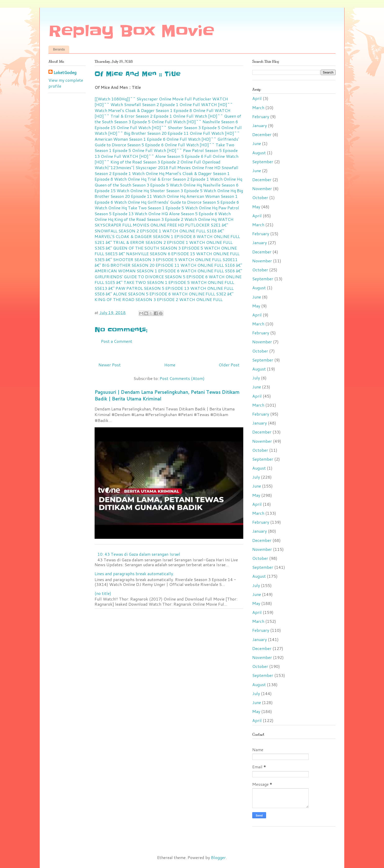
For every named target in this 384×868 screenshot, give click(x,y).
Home (170, 365)
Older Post (229, 365)
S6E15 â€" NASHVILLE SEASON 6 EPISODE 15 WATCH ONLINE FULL (172, 254)
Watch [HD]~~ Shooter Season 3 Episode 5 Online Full (190, 127)
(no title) (103, 593)
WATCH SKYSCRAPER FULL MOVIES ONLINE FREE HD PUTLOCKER (164, 222)
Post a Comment (117, 341)
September (263, 162)
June (257, 143)
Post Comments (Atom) (182, 378)
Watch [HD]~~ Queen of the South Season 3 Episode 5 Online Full (168, 119)
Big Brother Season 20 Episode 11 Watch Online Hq (169, 193)
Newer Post (110, 365)
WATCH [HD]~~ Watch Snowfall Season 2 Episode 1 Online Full (161, 102)
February (261, 116)
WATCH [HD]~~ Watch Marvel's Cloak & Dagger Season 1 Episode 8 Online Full (164, 107)
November (262, 188)
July (256, 378)
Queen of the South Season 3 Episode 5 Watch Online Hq (148, 185)
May (256, 207)
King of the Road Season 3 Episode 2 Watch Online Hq (165, 219)
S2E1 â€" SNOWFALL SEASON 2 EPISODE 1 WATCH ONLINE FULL (161, 228)
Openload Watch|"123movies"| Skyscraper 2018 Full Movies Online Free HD (158, 165)
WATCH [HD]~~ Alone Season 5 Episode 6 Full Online (174, 156)
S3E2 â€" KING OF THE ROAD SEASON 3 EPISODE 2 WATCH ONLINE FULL (164, 297)
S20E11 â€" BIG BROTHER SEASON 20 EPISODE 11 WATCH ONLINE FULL (166, 262)
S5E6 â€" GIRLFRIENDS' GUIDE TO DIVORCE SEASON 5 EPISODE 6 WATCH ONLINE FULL (168, 276)
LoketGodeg (65, 73)
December (262, 134)
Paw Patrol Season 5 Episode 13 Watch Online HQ (167, 210)
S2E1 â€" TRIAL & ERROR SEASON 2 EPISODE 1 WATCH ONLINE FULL (164, 242)
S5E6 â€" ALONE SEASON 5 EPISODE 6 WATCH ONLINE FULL (155, 294)
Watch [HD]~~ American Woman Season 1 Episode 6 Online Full (167, 136)
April (257, 98)
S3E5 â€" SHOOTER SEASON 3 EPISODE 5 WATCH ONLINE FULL (158, 259)
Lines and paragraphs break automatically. (134, 573)
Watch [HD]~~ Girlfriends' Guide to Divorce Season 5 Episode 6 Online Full (167, 142)
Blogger (218, 857)
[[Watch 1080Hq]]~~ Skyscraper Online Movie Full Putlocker (153, 99)
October (260, 197)
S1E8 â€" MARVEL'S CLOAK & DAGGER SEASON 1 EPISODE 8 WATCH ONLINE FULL (167, 234)
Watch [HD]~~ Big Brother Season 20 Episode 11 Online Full (152, 133)
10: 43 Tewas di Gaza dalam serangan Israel (139, 554)
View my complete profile (66, 83)
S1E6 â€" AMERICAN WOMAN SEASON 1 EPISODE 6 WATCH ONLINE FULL (168, 268)
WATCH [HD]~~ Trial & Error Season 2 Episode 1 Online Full (163, 113)
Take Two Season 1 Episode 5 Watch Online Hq (173, 208)
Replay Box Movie (131, 31)
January (260, 125)
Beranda (59, 49)
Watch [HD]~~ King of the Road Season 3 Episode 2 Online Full (166, 159)
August (259, 153)
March (258, 107)
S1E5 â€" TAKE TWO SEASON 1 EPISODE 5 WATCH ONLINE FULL (170, 282)
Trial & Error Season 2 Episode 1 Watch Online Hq (195, 179)
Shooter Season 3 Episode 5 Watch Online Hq (193, 190)
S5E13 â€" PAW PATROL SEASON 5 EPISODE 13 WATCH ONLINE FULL (164, 288)
